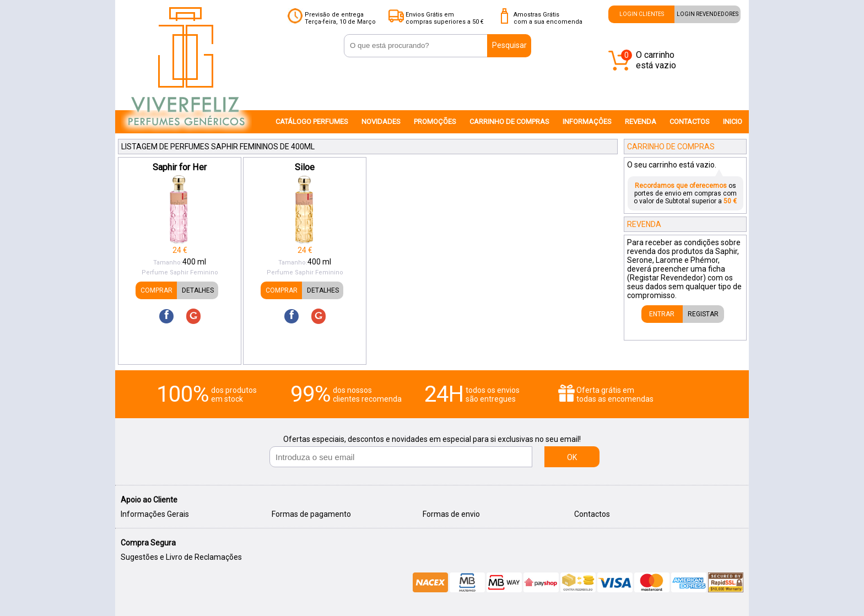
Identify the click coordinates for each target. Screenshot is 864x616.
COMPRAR (156, 290)
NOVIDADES (381, 121)
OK (572, 457)
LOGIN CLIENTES (642, 14)
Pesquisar (509, 45)
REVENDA (641, 121)
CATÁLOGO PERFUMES (312, 121)
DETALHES (198, 290)
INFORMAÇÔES (587, 121)
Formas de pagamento (311, 514)
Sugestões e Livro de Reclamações (181, 557)
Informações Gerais (155, 514)
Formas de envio (451, 514)
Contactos (592, 514)
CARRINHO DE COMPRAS (509, 121)
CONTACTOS (690, 121)
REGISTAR (703, 314)
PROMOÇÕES (435, 121)
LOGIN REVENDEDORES (708, 14)
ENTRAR (662, 314)
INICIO (733, 121)
